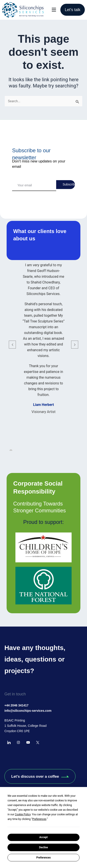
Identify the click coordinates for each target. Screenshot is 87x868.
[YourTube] (28, 743)
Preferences (44, 858)
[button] (54, 10)
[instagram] (19, 743)
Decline (43, 847)
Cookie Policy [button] (23, 814)
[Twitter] (38, 743)
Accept (44, 837)
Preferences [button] (39, 819)
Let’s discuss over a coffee (40, 776)
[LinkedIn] (9, 743)
